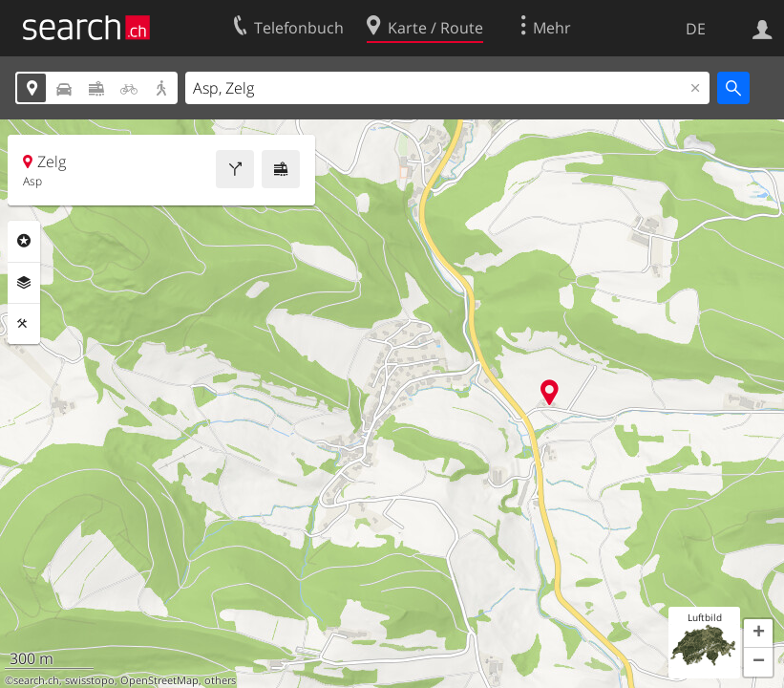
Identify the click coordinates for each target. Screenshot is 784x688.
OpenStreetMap (159, 680)
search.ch (36, 680)
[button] (758, 634)
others (220, 680)
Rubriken (24, 241)
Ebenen (24, 283)
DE (696, 29)
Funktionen (24, 324)
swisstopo (90, 680)
